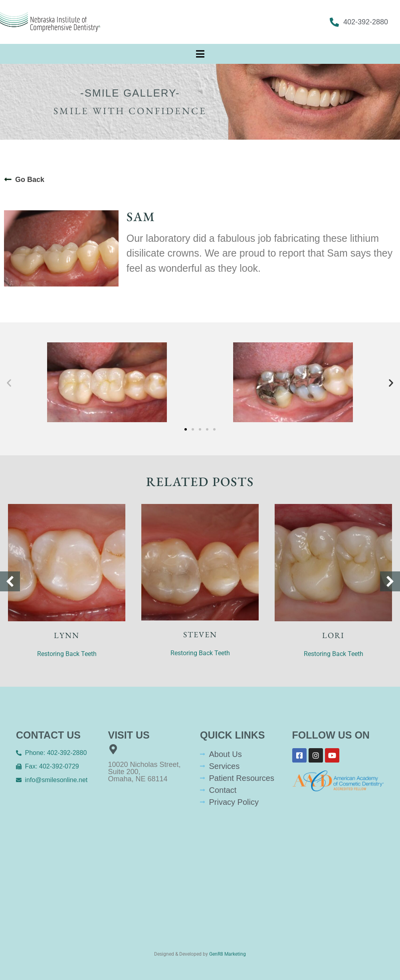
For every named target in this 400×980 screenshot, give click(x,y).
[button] (9, 383)
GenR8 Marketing (228, 954)
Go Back (30, 180)
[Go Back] (8, 180)
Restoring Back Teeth (67, 654)
